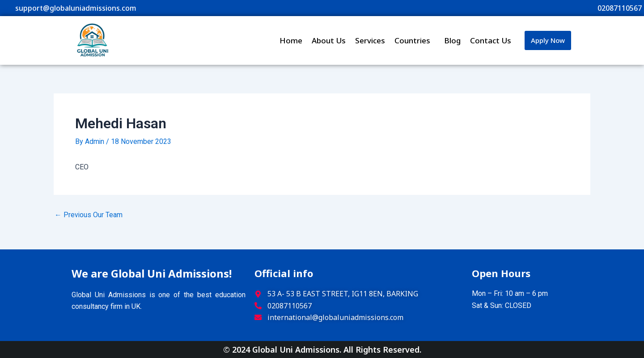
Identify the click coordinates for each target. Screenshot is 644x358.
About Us (329, 40)
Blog (452, 40)
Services (370, 40)
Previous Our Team (89, 215)
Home (291, 40)
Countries (415, 40)
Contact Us (491, 40)
